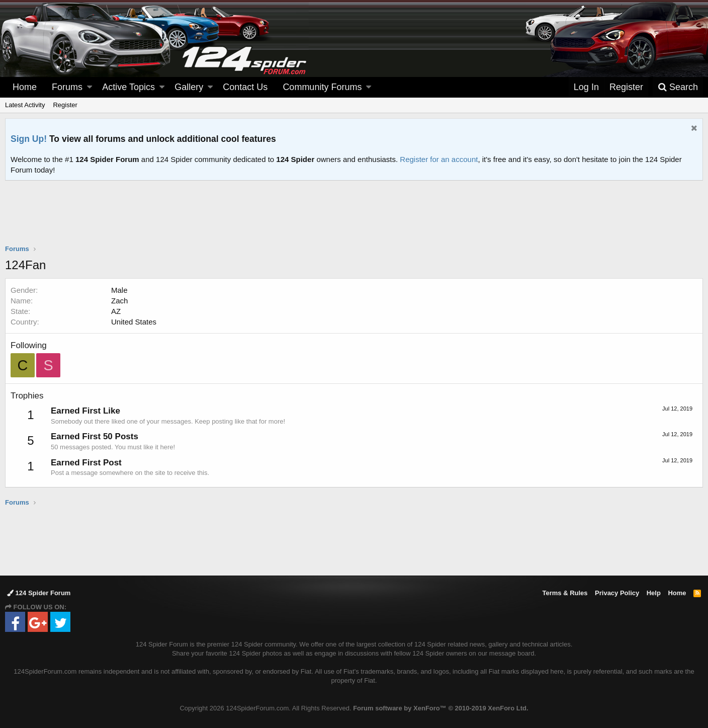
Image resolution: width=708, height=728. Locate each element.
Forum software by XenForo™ (440, 708)
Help (654, 593)
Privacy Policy (617, 593)
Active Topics (128, 87)
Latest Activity (25, 105)
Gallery (189, 87)
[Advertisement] (354, 219)
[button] (90, 87)
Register (65, 105)
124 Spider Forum (39, 593)
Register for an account (439, 159)
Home (25, 87)
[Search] (678, 87)
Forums (67, 87)
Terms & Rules (565, 593)
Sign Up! (29, 139)
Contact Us (245, 87)
